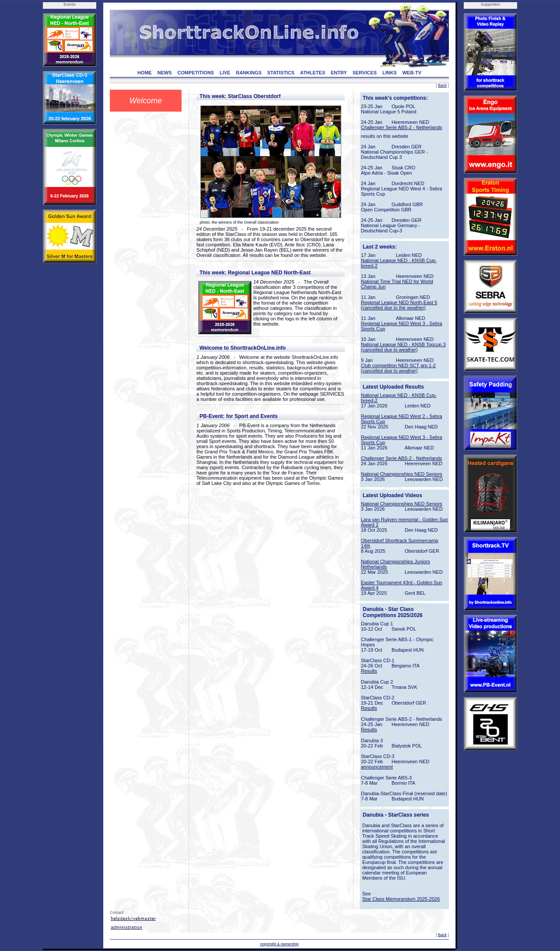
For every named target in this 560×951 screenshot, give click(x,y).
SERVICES (365, 73)
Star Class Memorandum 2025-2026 (401, 899)
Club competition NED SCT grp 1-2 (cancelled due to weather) (398, 368)
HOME (145, 73)
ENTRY (339, 73)
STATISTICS (281, 73)
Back (442, 85)
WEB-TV (412, 73)
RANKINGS (249, 73)
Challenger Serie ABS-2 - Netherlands (401, 127)
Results (369, 671)
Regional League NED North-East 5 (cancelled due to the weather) (399, 305)
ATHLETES (313, 73)
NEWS (165, 73)
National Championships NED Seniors (402, 474)
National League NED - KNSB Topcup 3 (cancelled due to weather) (403, 347)
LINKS (390, 73)
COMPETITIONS (196, 73)
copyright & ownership (279, 944)
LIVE (225, 73)
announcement (377, 767)
